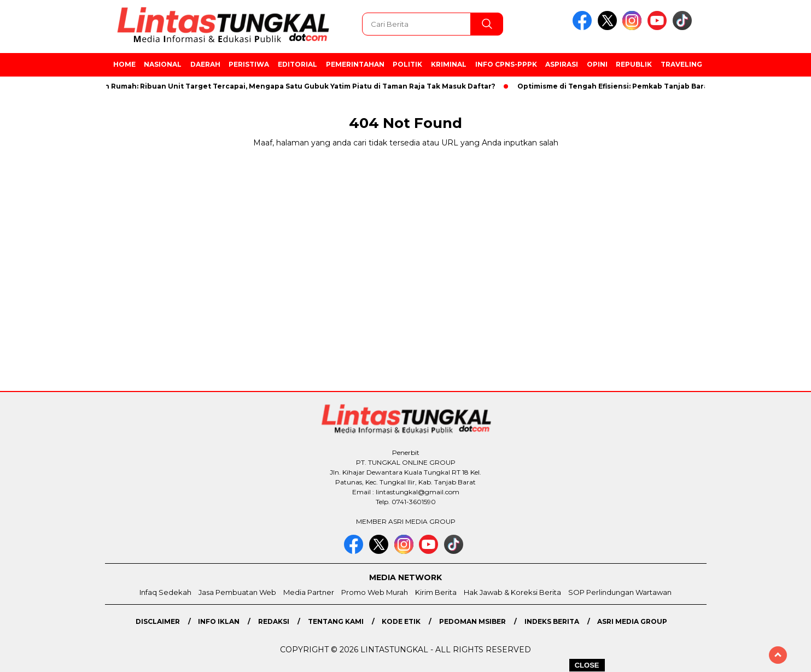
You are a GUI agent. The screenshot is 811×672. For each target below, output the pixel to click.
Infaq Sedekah (165, 592)
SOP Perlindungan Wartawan (620, 592)
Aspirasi (562, 64)
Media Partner (309, 592)
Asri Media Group (632, 621)
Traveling (681, 64)
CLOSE (587, 665)
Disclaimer (158, 621)
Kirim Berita (436, 592)
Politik (407, 64)
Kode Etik (401, 621)
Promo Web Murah (375, 592)
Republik (634, 64)
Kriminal (449, 64)
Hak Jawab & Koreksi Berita (512, 592)
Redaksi (274, 621)
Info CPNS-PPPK (506, 64)
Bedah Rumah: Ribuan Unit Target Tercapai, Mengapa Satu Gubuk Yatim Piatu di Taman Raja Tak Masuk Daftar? (294, 86)
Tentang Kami (336, 621)
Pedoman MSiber (472, 621)
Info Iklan (219, 621)
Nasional (163, 64)
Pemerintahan (355, 64)
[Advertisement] (757, 293)
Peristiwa (249, 64)
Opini (597, 64)
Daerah (205, 64)
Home (124, 64)
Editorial (297, 64)
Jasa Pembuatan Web (237, 592)
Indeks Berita (552, 621)
